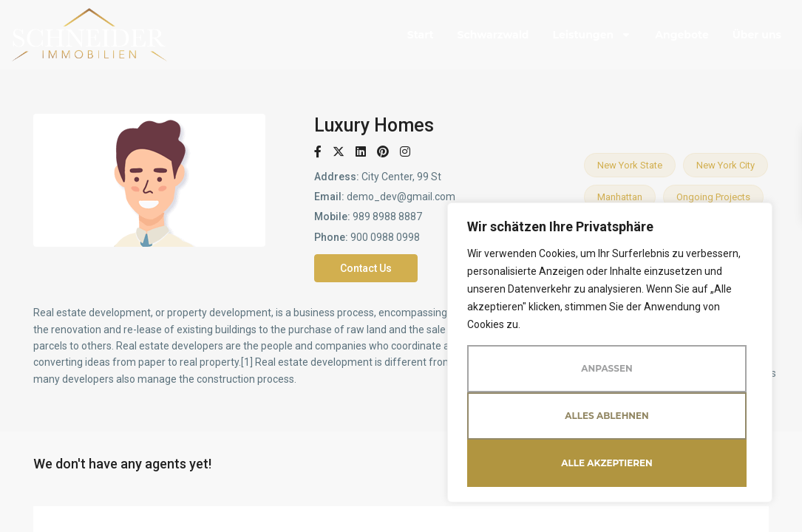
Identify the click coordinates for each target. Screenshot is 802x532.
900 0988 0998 (385, 237)
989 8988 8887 (387, 216)
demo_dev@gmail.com (401, 197)
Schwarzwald (493, 35)
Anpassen (606, 368)
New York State (630, 165)
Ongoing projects (713, 197)
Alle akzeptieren (607, 463)
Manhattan (620, 197)
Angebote (682, 35)
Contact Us (366, 268)
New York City (725, 165)
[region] (610, 352)
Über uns (757, 35)
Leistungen (592, 35)
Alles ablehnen (607, 416)
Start (421, 35)
